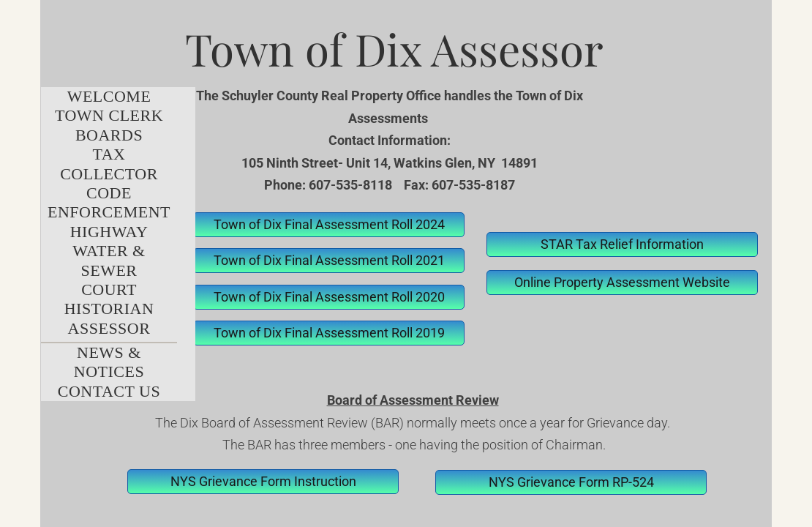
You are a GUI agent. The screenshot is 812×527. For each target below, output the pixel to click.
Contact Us (109, 391)
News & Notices (109, 362)
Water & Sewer (109, 260)
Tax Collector (109, 164)
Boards (109, 135)
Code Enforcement (109, 202)
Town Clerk (109, 115)
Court (109, 289)
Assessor (109, 328)
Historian (109, 309)
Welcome (109, 96)
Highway (109, 232)
